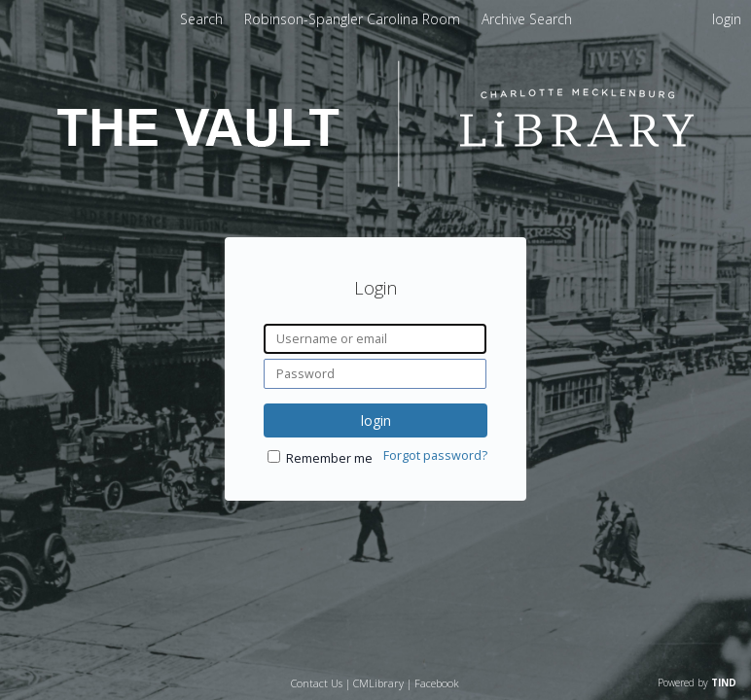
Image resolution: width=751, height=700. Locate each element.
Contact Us (317, 683)
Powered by (697, 682)
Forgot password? (435, 455)
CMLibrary (378, 683)
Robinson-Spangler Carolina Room (354, 19)
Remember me (329, 458)
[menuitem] (354, 19)
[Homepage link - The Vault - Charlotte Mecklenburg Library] (375, 181)
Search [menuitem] (201, 19)
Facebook (437, 683)
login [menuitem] (727, 19)
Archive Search (527, 19)
